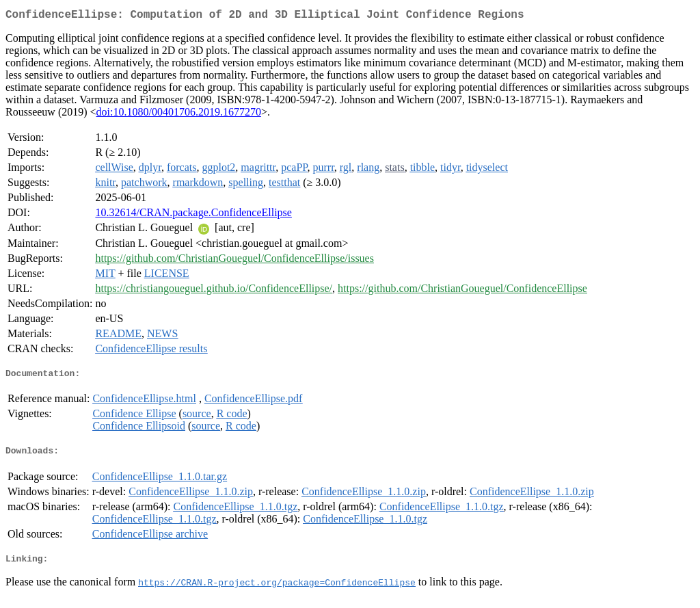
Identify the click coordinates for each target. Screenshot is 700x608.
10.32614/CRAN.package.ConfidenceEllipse (193, 215)
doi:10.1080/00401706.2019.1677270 (179, 115)
